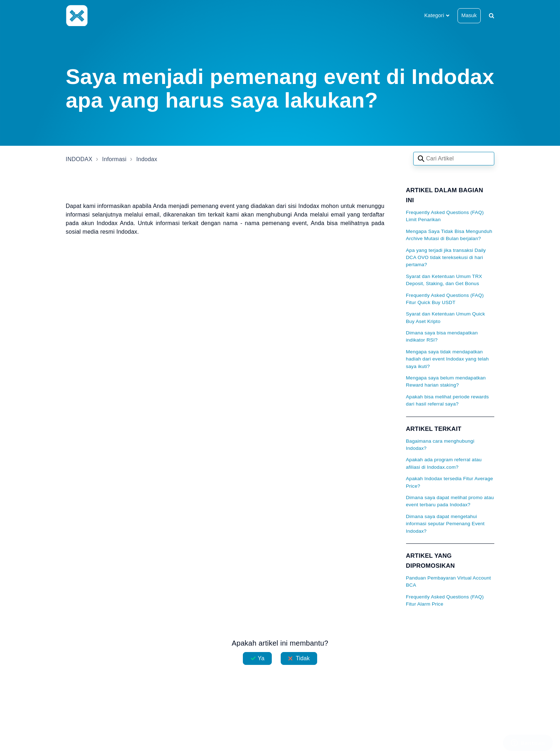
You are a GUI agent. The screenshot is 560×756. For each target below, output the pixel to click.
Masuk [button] (469, 15)
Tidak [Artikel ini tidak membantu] (303, 658)
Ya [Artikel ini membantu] (261, 658)
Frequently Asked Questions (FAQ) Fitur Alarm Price (445, 600)
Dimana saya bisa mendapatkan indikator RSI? (442, 336)
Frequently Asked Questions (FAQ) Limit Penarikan (445, 216)
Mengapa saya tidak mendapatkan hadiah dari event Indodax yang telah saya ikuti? (447, 359)
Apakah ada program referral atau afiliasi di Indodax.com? (444, 463)
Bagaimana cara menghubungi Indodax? (440, 445)
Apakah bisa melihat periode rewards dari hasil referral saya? (447, 400)
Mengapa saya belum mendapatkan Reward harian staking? (446, 381)
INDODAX (79, 159)
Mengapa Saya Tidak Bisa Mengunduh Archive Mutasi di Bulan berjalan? (449, 235)
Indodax (147, 159)
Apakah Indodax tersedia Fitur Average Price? (450, 482)
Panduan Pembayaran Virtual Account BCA (449, 581)
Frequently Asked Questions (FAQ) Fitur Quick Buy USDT (445, 299)
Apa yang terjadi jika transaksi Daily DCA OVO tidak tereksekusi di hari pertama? (446, 258)
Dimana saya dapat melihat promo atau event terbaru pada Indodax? (450, 501)
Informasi (114, 159)
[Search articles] (454, 159)
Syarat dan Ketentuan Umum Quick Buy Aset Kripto (446, 317)
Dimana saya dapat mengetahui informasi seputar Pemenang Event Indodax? (445, 524)
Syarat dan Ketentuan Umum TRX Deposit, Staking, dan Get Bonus (444, 280)
